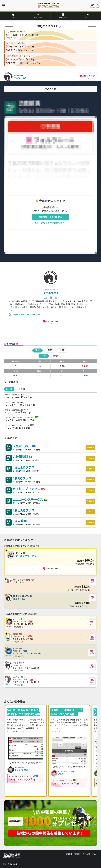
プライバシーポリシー (90, 854)
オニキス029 (20, 78)
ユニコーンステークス (31, 500)
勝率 (44, 356)
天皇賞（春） (24, 446)
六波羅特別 (23, 457)
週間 (37, 350)
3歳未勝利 (20, 521)
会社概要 (69, 854)
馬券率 (56, 356)
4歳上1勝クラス (24, 468)
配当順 (9, 389)
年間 (62, 350)
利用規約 (77, 854)
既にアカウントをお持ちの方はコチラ (50, 223)
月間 (50, 350)
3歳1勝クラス (22, 478)
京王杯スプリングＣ (29, 489)
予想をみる (90, 448)
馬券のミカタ (12, 864)
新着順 (22, 389)
